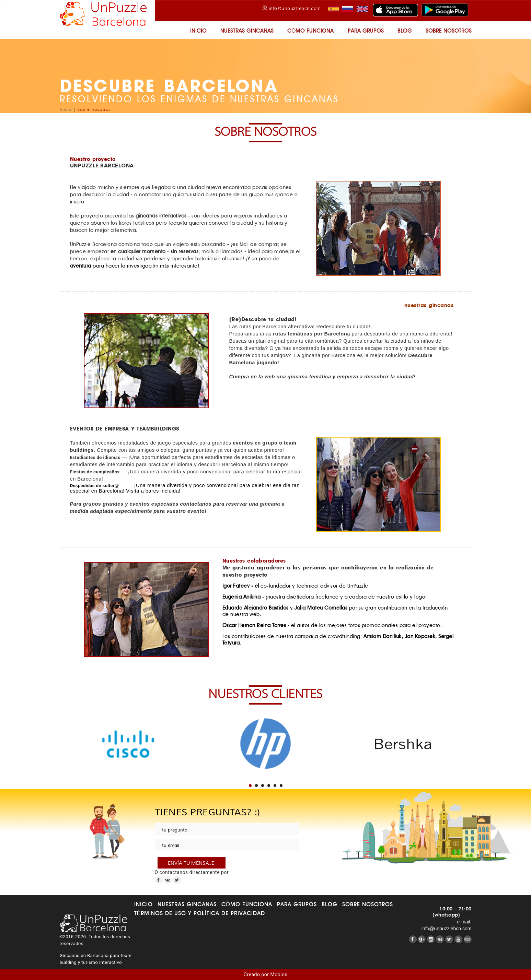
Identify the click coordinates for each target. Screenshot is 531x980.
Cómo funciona (310, 31)
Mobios (279, 975)
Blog (405, 31)
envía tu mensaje (191, 863)
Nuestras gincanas (247, 31)
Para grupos (366, 31)
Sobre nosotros (449, 31)
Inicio (198, 31)
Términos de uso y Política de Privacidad (200, 913)
